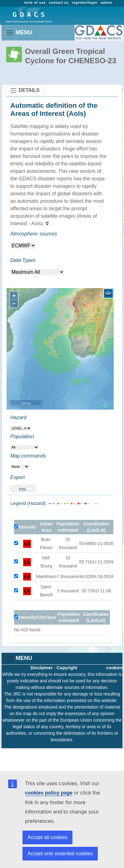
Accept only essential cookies (60, 854)
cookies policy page (49, 793)
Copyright (67, 668)
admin (106, 2)
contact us (59, 2)
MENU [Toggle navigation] (19, 33)
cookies (114, 668)
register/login (85, 2)
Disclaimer (42, 668)
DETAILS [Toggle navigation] (25, 91)
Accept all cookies (47, 837)
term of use (35, 2)
